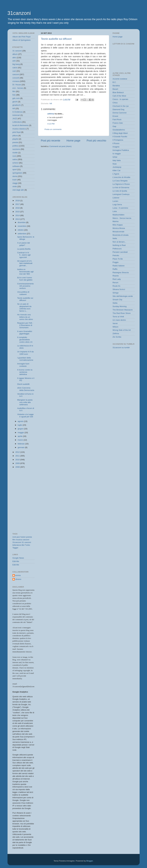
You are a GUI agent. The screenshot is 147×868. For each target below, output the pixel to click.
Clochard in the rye (121, 106)
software (16, 166)
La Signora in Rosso (121, 184)
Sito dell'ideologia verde (123, 296)
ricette (15, 153)
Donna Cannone (120, 113)
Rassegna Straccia (121, 272)
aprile (20, 436)
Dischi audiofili (23, 384)
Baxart (115, 89)
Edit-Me (16, 561)
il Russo (116, 143)
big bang (16, 64)
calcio (15, 68)
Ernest (115, 116)
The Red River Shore (122, 313)
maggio (21, 433)
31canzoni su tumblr (121, 348)
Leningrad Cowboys (121, 194)
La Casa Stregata (120, 181)
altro (14, 58)
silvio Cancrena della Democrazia (26, 389)
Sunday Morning (120, 306)
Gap (114, 126)
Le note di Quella (120, 191)
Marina (116, 221)
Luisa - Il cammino (120, 208)
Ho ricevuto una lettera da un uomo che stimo (25, 317)
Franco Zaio (118, 123)
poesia (15, 142)
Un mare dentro (119, 320)
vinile (15, 186)
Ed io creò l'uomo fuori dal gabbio (25, 279)
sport (15, 169)
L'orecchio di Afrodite (122, 177)
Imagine (116, 147)
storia (15, 176)
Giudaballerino (119, 130)
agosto (21, 421)
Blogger (90, 861)
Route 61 (117, 286)
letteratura (17, 545)
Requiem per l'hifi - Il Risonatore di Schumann (25, 325)
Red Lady (117, 279)
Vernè (115, 323)
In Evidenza (18, 112)
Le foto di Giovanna (121, 187)
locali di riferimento (21, 125)
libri (23, 545)
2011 (18, 456)
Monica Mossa (119, 228)
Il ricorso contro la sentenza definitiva (25, 372)
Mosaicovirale (119, 232)
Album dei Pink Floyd (22, 37)
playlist (15, 139)
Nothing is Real (119, 245)
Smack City (117, 300)
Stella (115, 303)
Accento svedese (120, 79)
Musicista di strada (121, 235)
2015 (18, 212)
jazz (18, 537)
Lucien (115, 201)
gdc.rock (16, 98)
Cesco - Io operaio (120, 99)
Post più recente (51, 141)
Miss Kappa (118, 225)
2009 (18, 463)
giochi (15, 102)
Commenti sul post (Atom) (61, 146)
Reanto (116, 276)
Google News (18, 558)
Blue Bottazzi (118, 92)
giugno (21, 429)
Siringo (116, 293)
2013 (18, 219)
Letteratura (17, 122)
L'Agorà (116, 174)
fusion (23, 537)
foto (14, 95)
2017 (18, 204)
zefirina (51, 114)
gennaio (21, 447)
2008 (18, 467)
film (14, 91)
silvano (18, 579)
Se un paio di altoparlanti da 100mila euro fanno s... (24, 307)
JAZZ (15, 119)
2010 (18, 460)
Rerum (116, 283)
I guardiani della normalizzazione (25, 359)
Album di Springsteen (22, 40)
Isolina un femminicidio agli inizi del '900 (25, 272)
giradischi (17, 105)
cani (14, 71)
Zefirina (116, 333)
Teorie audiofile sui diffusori (56, 39)
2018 (18, 201)
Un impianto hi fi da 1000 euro (25, 353)
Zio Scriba (117, 337)
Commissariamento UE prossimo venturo (25, 286)
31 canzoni (17, 51)
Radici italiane (119, 266)
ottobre (21, 230)
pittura (15, 136)
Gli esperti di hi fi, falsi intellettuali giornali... (25, 263)
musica (19, 540)
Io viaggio (117, 154)
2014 (18, 215)
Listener (116, 198)
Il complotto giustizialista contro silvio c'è (25, 340)
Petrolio (116, 255)
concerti (16, 78)
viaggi (15, 183)
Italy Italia (117, 160)
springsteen (17, 173)
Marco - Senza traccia (122, 218)
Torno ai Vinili (118, 317)
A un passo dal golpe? (24, 244)
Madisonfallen (119, 215)
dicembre (22, 222)
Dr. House (17, 85)
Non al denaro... (119, 242)
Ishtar (115, 157)
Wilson (116, 327)
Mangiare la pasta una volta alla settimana (25, 402)
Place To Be (118, 259)
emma (18, 575)
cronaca (16, 81)
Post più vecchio (96, 141)
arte (14, 61)
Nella (115, 238)
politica (15, 146)
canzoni (16, 74)
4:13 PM (51, 124)
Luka (115, 211)
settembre (22, 234)
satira (15, 159)
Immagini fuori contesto (23, 365)
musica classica (19, 129)
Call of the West (119, 96)
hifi (51, 103)
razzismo (16, 149)
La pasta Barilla (24, 249)
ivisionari (16, 115)
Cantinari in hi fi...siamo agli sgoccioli (24, 255)
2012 (18, 452)
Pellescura (117, 249)
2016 (18, 208)
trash (15, 180)
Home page (73, 141)
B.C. (114, 82)
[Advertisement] (25, 484)
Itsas (115, 164)
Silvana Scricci (119, 289)
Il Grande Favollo (120, 137)
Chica (115, 103)
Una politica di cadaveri (23, 293)
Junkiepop (117, 167)
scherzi (16, 163)
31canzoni (19, 13)
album (15, 54)
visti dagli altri (18, 190)
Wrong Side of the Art (122, 330)
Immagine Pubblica (121, 150)
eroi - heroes (18, 88)
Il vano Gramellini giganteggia (25, 332)
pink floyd (17, 132)
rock (14, 156)
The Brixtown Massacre (123, 310)
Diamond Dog (119, 109)
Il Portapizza (118, 140)
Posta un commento (53, 129)
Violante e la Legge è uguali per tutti (25, 415)
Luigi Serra (117, 205)
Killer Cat (117, 170)
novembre (22, 226)
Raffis (115, 269)
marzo (21, 440)
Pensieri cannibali (120, 252)
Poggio (116, 262)
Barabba (116, 86)
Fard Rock (117, 120)
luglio (20, 425)
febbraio (22, 444)
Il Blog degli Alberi (120, 133)
